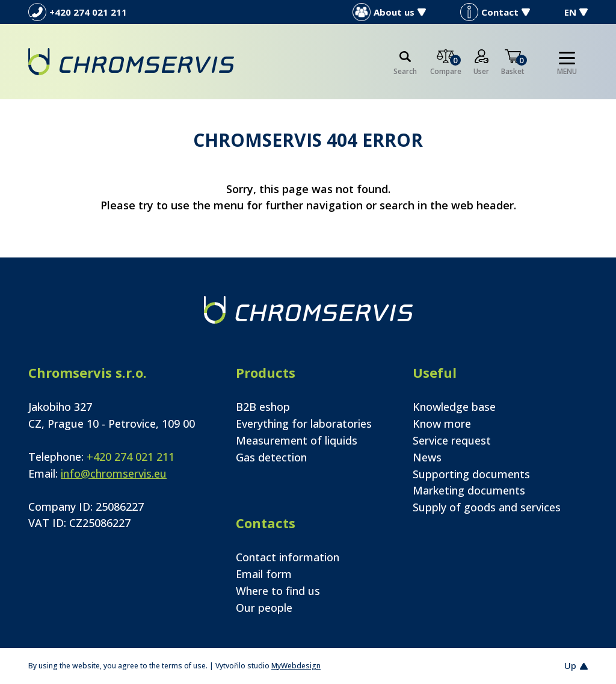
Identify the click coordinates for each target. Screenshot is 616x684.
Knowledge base (454, 407)
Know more (442, 424)
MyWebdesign (296, 666)
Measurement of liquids (297, 440)
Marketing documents (469, 490)
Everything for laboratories (304, 424)
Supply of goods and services (487, 507)
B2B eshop (263, 407)
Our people (264, 608)
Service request (452, 440)
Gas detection (271, 457)
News (427, 457)
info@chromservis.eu (114, 473)
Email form (264, 574)
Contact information (288, 557)
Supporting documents (471, 474)
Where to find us (278, 591)
